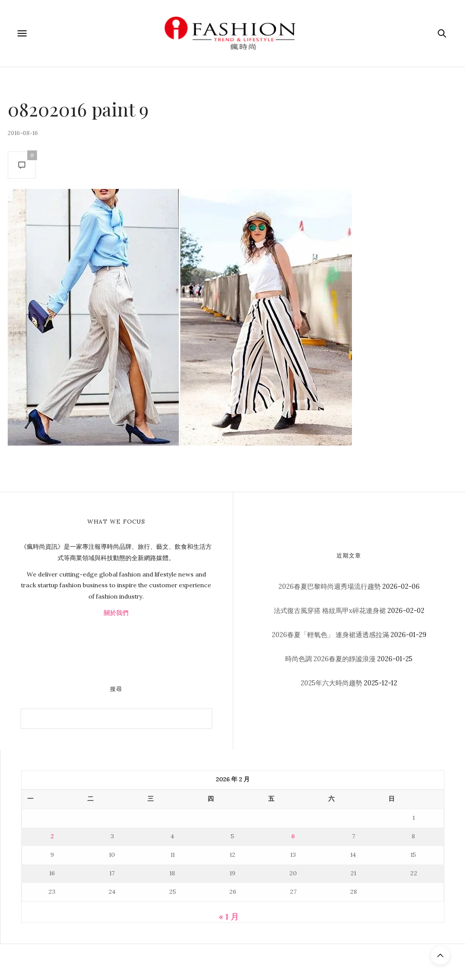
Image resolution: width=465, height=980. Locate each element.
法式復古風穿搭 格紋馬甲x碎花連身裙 (330, 611)
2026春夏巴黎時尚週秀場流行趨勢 (330, 587)
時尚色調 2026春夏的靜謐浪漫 (330, 659)
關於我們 (116, 613)
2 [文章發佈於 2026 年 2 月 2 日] (52, 836)
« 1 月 (229, 916)
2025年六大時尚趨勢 (331, 683)
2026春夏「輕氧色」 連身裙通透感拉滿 (330, 635)
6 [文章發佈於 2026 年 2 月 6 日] (293, 836)
